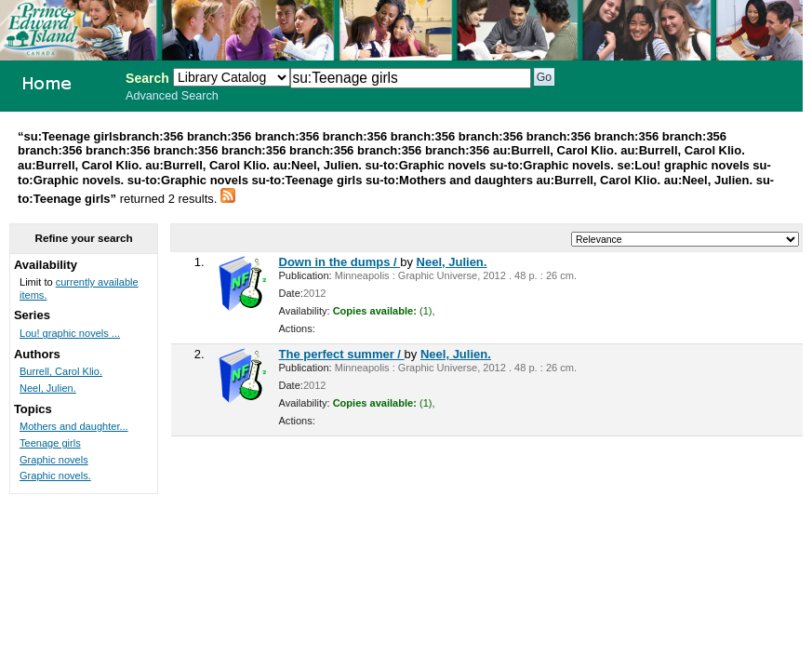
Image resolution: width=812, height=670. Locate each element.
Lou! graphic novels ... (70, 333)
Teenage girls (50, 443)
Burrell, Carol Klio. (61, 371)
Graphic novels (54, 460)
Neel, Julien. (452, 262)
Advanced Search (172, 96)
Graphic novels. (55, 476)
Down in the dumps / (340, 262)
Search (147, 78)
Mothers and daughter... (74, 426)
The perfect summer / (342, 354)
